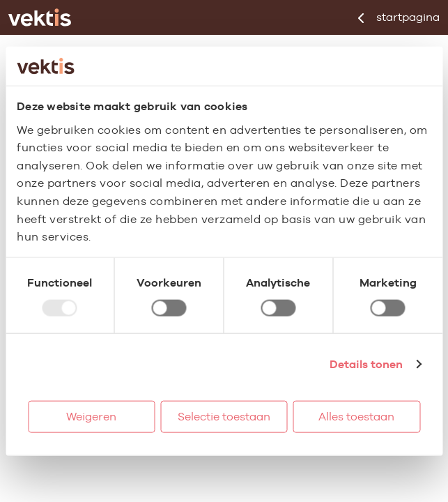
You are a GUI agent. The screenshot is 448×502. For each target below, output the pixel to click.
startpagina (399, 17)
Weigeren (91, 416)
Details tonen (366, 364)
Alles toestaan (356, 416)
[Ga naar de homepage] (40, 17)
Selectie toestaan (224, 416)
